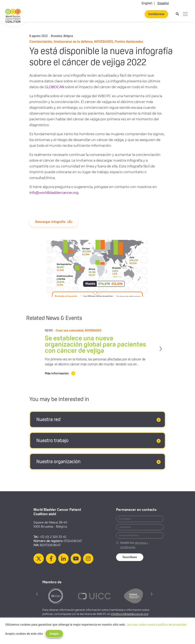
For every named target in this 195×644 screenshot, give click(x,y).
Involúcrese (156, 14)
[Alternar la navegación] (185, 14)
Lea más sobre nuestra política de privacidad (156, 625)
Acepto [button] (54, 634)
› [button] (165, 347)
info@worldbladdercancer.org (54, 193)
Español (163, 3)
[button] (37, 594)
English (147, 3)
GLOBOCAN (54, 87)
